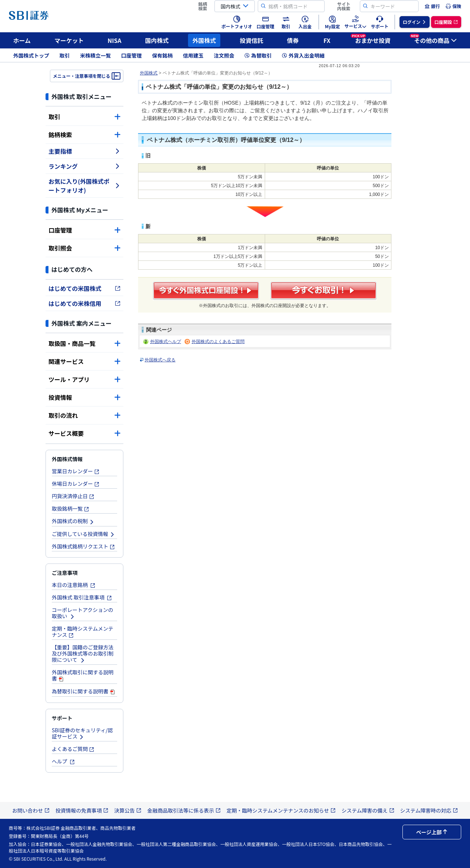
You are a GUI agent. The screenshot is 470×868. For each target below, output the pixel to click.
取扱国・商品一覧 (84, 343)
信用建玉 (193, 55)
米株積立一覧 (95, 55)
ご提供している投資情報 (83, 534)
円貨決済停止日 (73, 496)
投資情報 (84, 397)
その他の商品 (433, 39)
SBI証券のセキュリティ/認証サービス (82, 733)
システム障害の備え (368, 810)
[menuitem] (432, 6)
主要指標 (84, 151)
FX (327, 40)
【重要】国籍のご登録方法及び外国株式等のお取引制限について (83, 653)
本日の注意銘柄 (74, 585)
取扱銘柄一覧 (70, 508)
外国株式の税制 (73, 521)
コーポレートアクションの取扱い (82, 613)
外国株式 (204, 40)
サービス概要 (84, 433)
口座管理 (131, 55)
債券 (293, 40)
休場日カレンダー (76, 484)
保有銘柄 (162, 55)
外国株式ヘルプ (166, 342)
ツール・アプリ (84, 379)
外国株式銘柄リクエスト (83, 546)
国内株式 (157, 40)
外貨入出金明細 (303, 55)
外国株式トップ (31, 55)
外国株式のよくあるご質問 (218, 342)
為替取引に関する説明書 (84, 691)
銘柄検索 (84, 135)
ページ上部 (432, 832)
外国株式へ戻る (160, 360)
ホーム (22, 40)
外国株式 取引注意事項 (82, 597)
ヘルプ (63, 761)
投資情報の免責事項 (82, 810)
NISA (115, 40)
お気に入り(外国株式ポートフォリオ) (84, 186)
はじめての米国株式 (84, 288)
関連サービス (84, 361)
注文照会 (224, 55)
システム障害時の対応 (429, 810)
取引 (65, 55)
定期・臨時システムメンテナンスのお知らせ (281, 810)
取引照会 (84, 248)
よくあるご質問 (73, 749)
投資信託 (252, 40)
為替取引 (258, 55)
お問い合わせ (31, 810)
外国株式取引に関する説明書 (83, 675)
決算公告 (128, 810)
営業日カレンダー (76, 471)
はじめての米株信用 (84, 303)
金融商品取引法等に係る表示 (184, 810)
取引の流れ (84, 415)
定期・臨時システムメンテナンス (83, 632)
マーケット (69, 40)
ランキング (84, 166)
